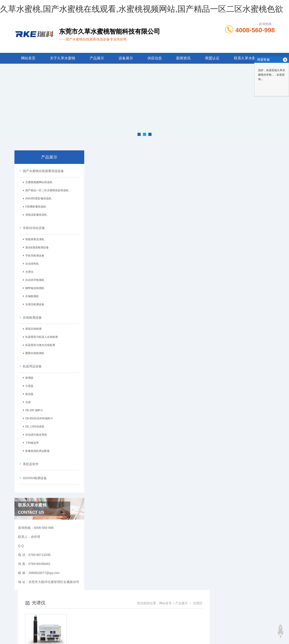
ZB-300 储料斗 (33, 406)
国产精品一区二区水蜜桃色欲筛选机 (46, 190)
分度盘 (28, 382)
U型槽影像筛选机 (35, 206)
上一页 (166, 229)
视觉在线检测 (33, 326)
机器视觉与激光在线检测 (39, 342)
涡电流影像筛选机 (35, 215)
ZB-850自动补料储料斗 (38, 414)
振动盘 (28, 390)
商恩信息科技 (152, 631)
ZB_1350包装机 (34, 422)
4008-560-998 (255, 30)
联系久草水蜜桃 (247, 58)
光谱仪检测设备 (34, 303)
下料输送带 (31, 439)
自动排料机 (31, 262)
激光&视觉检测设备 (36, 246)
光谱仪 (28, 270)
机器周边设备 (32, 362)
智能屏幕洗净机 (34, 238)
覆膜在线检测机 (34, 350)
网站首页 (28, 58)
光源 (27, 398)
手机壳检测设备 (34, 254)
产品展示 (97, 58)
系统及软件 (30, 458)
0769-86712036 (117, 610)
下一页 (192, 229)
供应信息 (155, 58)
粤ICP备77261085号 (183, 617)
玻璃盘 (28, 374)
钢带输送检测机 (34, 287)
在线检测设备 (32, 314)
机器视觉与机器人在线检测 (41, 334)
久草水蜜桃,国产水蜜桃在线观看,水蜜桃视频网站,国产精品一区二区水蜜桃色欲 (142, 9)
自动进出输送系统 (35, 431)
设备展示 (126, 58)
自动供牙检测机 (34, 278)
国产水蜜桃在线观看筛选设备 (43, 170)
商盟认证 (212, 58)
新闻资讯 (183, 58)
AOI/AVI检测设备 (34, 471)
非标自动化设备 (33, 226)
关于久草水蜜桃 (63, 58)
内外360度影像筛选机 (37, 198)
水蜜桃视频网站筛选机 (38, 182)
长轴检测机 (31, 295)
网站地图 (6, 641)
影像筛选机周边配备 (37, 447)
